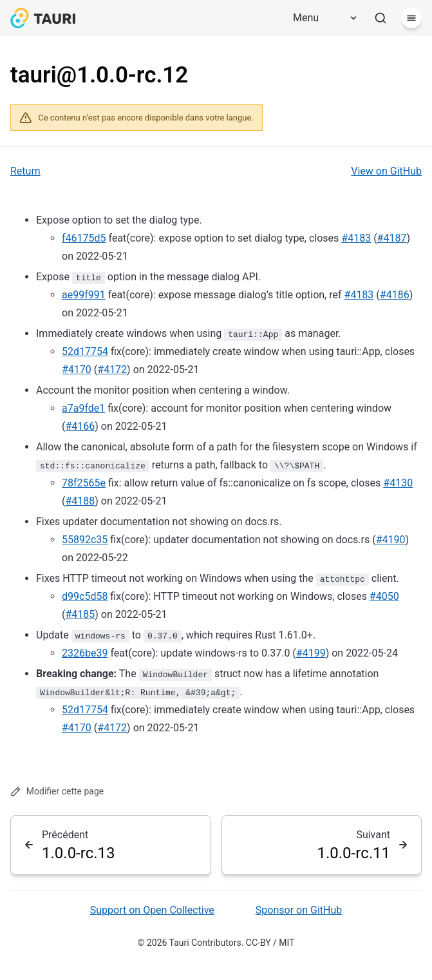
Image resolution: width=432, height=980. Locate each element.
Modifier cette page (57, 792)
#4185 (80, 614)
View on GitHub (386, 171)
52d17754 (85, 351)
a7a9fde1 (83, 408)
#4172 (112, 370)
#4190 (391, 540)
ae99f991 (84, 295)
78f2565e (84, 483)
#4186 (395, 295)
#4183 (356, 238)
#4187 (392, 238)
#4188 (80, 501)
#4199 (311, 653)
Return (25, 171)
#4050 (384, 596)
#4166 (80, 426)
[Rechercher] (380, 18)
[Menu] (321, 18)
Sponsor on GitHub (299, 910)
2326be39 (85, 653)
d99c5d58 (85, 596)
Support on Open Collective (152, 910)
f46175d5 (84, 238)
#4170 (77, 370)
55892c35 (85, 540)
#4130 (398, 483)
